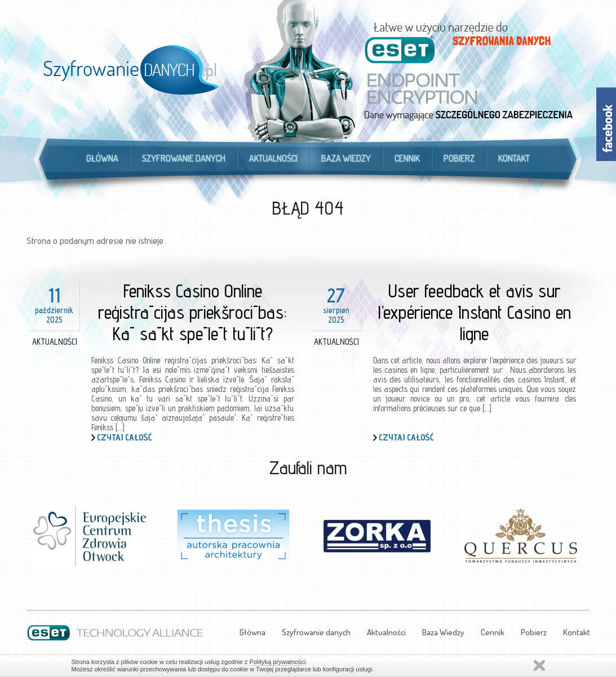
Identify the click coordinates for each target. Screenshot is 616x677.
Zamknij (539, 665)
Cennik (407, 158)
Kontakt (514, 158)
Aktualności (273, 158)
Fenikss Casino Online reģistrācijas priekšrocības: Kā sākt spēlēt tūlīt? (192, 312)
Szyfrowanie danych (184, 158)
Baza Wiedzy (346, 158)
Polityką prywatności (278, 662)
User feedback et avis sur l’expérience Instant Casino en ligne (475, 312)
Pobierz (459, 158)
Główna (102, 158)
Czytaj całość (125, 437)
